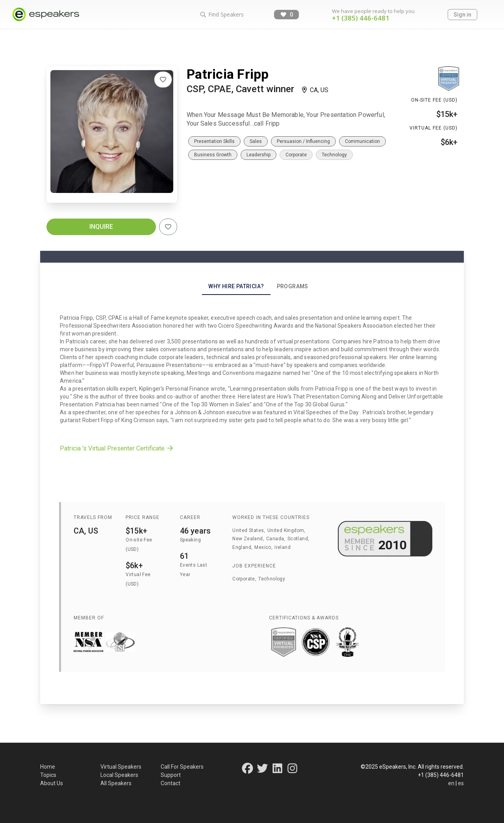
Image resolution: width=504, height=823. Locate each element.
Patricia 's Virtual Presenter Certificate (117, 448)
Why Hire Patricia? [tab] (236, 286)
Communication (362, 141)
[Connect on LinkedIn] (278, 771)
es (461, 783)
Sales (256, 141)
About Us (52, 783)
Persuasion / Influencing (303, 141)
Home (48, 767)
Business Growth (213, 155)
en (451, 783)
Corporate (296, 155)
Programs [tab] (293, 286)
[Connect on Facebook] (247, 771)
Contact (170, 783)
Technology (334, 155)
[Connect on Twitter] (262, 771)
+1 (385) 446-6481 (361, 18)
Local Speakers (119, 775)
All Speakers (116, 783)
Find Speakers (222, 14)
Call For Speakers (182, 767)
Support (171, 775)
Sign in (462, 15)
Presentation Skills (214, 141)
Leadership (258, 155)
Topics (48, 775)
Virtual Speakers (121, 767)
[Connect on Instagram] (292, 771)
